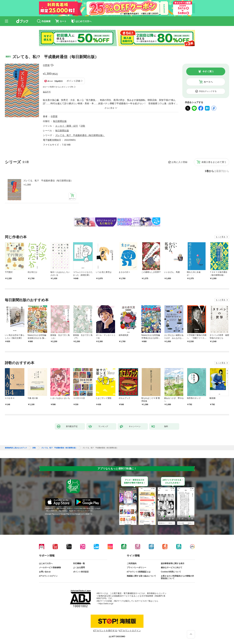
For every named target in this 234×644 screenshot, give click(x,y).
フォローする (52, 65)
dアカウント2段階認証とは (139, 572)
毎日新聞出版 (60, 121)
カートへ (208, 82)
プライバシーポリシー (136, 568)
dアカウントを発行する (105, 631)
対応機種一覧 (79, 563)
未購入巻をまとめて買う (214, 162)
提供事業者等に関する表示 (173, 563)
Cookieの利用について (171, 572)
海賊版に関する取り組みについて (141, 576)
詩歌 (83, 126)
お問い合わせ (45, 572)
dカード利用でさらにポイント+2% (58, 87)
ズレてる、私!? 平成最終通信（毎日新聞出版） (48, 181)
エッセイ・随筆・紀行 (67, 126)
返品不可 (47, 92)
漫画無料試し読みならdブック (16, 448)
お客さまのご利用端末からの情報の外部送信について (177, 577)
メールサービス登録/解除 (50, 568)
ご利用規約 (132, 563)
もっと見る (221, 237)
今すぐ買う (208, 71)
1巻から (209, 171)
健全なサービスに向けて (172, 568)
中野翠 (46, 65)
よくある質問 (79, 568)
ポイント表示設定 (81, 572)
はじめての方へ (46, 563)
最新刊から (223, 171)
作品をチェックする (208, 91)
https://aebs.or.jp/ (106, 604)
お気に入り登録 (179, 162)
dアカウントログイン (48, 576)
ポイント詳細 (73, 81)
